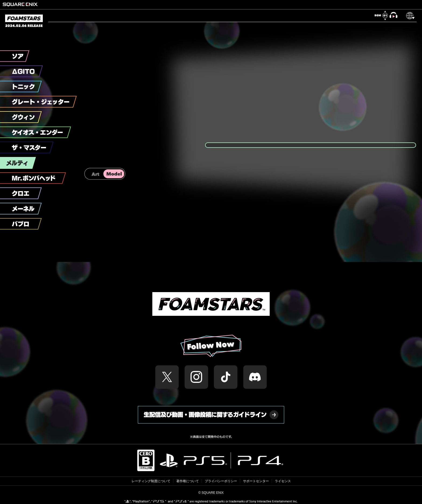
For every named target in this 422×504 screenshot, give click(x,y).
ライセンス (283, 481)
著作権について (188, 481)
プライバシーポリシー (221, 481)
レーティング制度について (151, 481)
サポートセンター (256, 481)
